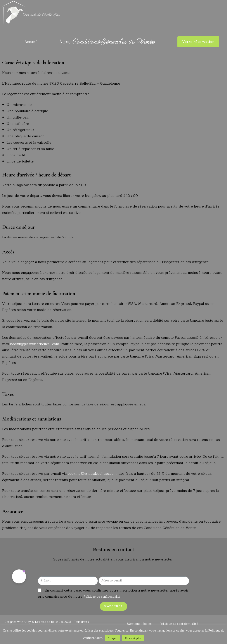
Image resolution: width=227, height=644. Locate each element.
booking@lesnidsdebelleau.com (36, 344)
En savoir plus (133, 638)
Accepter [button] (113, 638)
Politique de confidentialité (106, 597)
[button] (19, 577)
